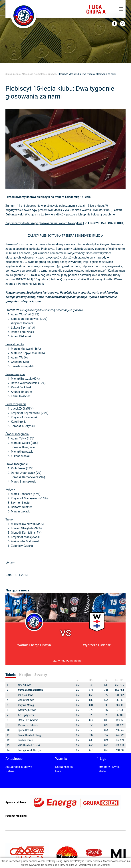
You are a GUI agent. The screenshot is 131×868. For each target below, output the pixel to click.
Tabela (101, 771)
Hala (58, 771)
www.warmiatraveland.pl (80, 244)
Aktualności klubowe (46, 74)
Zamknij (106, 865)
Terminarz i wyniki (109, 767)
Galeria (10, 771)
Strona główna (13, 74)
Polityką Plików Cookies (88, 861)
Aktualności (28, 74)
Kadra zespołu (64, 767)
